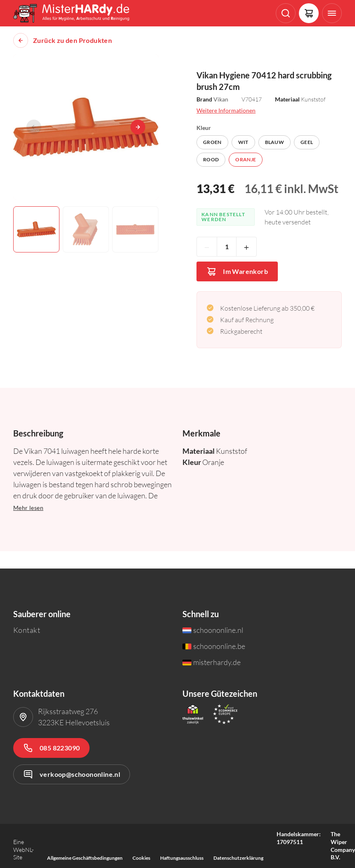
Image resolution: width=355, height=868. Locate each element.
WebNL (22, 850)
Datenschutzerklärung (238, 858)
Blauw (275, 142)
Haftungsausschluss (182, 858)
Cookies (141, 858)
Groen (212, 142)
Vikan (221, 99)
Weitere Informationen (226, 110)
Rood (211, 159)
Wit (243, 142)
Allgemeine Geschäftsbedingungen (85, 858)
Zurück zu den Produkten (72, 40)
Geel (307, 142)
